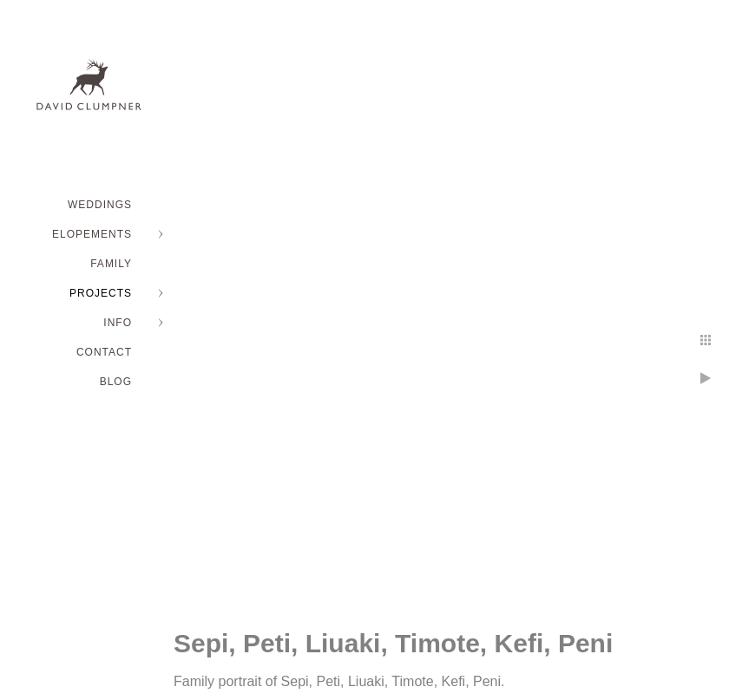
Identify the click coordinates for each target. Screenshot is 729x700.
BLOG (116, 382)
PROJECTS (101, 293)
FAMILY (111, 264)
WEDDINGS (100, 205)
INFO (118, 323)
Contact (104, 352)
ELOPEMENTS (92, 234)
